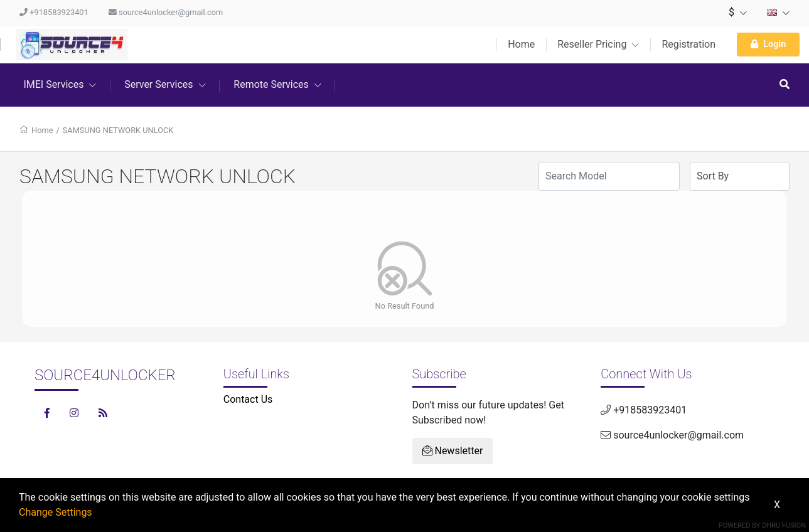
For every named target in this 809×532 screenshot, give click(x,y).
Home (521, 44)
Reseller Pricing (598, 44)
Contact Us (248, 399)
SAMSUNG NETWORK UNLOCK (118, 130)
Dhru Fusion (784, 525)
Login (768, 44)
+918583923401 (54, 12)
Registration (688, 44)
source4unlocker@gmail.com (166, 12)
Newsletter (453, 451)
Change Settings (56, 512)
